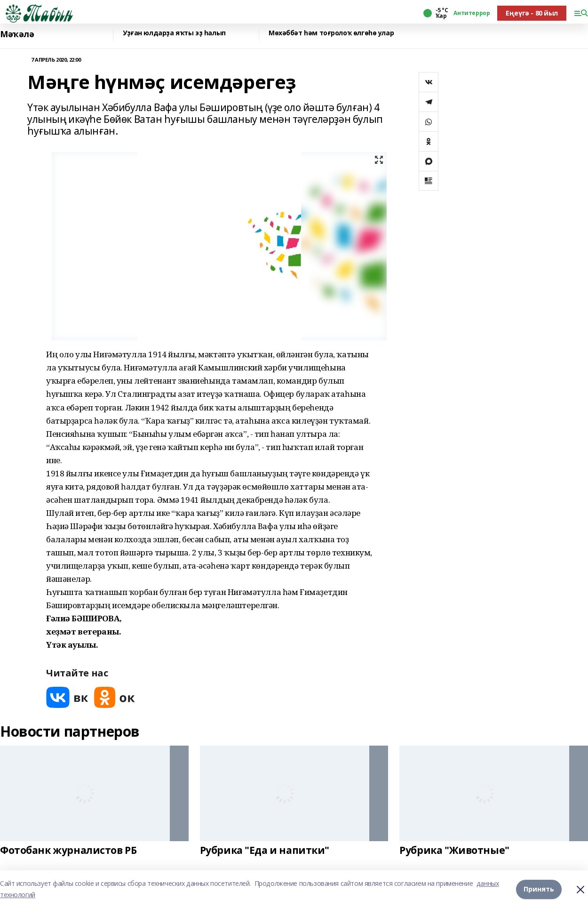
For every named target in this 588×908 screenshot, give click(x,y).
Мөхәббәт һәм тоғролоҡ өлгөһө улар (331, 33)
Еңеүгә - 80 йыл (532, 13)
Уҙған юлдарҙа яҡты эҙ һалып (174, 33)
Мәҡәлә (17, 34)
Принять (539, 889)
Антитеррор (472, 13)
